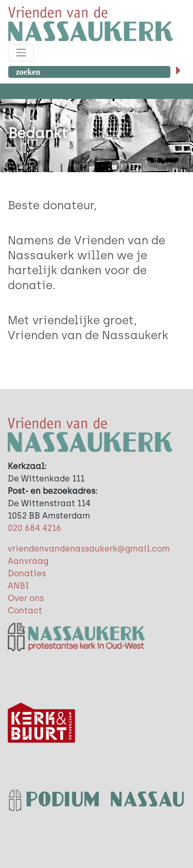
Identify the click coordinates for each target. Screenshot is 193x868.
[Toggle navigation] (21, 53)
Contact (25, 611)
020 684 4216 (34, 528)
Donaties (27, 573)
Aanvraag (28, 561)
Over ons (26, 598)
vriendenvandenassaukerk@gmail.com (89, 549)
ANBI (19, 586)
